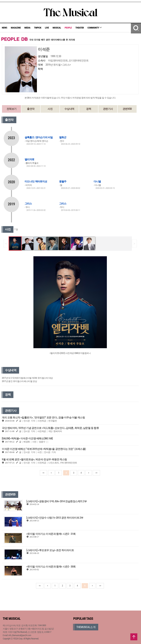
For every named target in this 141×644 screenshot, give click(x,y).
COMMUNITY (95, 28)
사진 (50, 109)
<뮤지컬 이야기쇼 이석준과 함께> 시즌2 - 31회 (51, 534)
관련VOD (127, 109)
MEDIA (27, 28)
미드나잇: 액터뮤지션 (36, 181)
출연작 (31, 109)
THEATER (80, 28)
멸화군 (63, 137)
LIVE (47, 28)
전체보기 (12, 109)
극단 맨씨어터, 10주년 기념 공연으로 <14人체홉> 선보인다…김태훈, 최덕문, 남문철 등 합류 (50, 428)
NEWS (4, 28)
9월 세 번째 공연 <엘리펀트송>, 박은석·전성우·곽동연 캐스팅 (34, 459)
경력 (89, 109)
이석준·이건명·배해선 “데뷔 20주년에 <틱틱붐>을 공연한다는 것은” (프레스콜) (44, 449)
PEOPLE (68, 28)
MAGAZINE (16, 28)
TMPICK (38, 28)
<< (44, 473)
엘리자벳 (29, 159)
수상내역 (69, 109)
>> (96, 473)
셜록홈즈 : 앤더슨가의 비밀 (39, 137)
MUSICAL (57, 28)
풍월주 (63, 181)
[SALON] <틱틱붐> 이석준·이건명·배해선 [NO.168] (27, 438)
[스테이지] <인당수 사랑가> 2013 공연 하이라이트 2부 (55, 518)
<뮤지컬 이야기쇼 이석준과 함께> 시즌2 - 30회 (51, 567)
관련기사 (108, 109)
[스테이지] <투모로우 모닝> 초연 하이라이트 (50, 550)
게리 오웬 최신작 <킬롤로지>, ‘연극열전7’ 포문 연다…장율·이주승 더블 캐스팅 (43, 418)
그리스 (28, 204)
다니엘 (97, 181)
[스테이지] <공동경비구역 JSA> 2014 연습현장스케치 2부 (57, 501)
